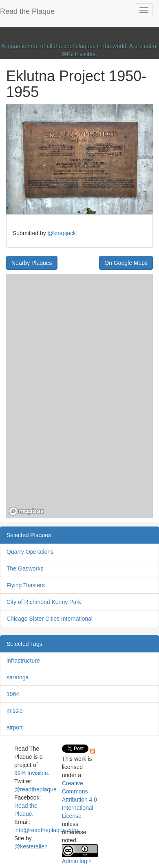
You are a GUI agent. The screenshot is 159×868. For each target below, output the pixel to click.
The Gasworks (25, 568)
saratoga (18, 677)
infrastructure (23, 661)
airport (15, 727)
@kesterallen (31, 846)
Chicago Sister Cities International (50, 619)
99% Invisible (79, 54)
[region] (79, 396)
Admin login (77, 861)
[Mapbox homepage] (26, 511)
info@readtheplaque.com (46, 830)
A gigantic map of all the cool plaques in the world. (65, 46)
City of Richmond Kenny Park (44, 602)
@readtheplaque (35, 789)
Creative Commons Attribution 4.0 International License (79, 800)
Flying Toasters (26, 585)
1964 (13, 694)
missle (15, 711)
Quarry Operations (30, 552)
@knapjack (62, 233)
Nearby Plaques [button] (32, 263)
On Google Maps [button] (126, 263)
